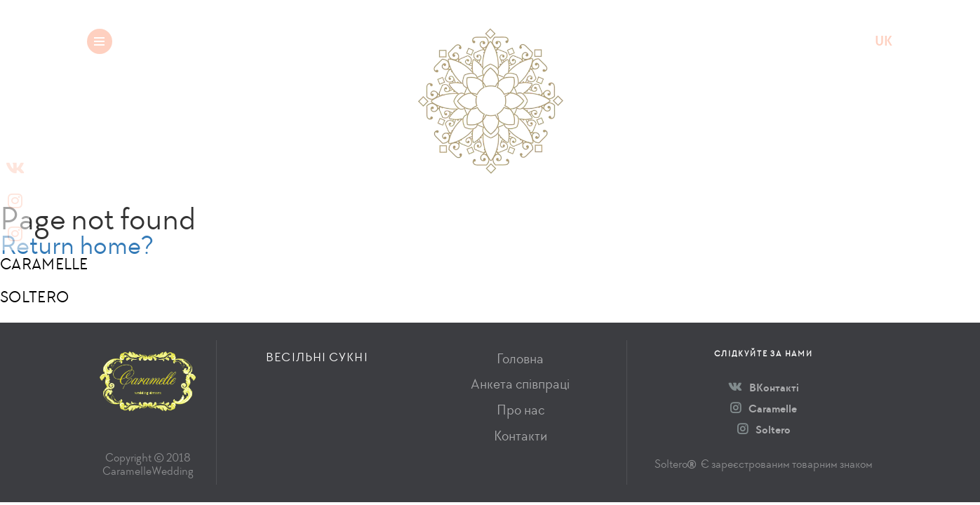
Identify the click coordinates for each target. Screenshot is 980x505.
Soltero (764, 430)
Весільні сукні (215, 41)
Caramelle (764, 409)
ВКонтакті (764, 388)
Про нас (521, 410)
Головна (520, 359)
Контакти (521, 436)
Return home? (77, 245)
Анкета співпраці (520, 384)
